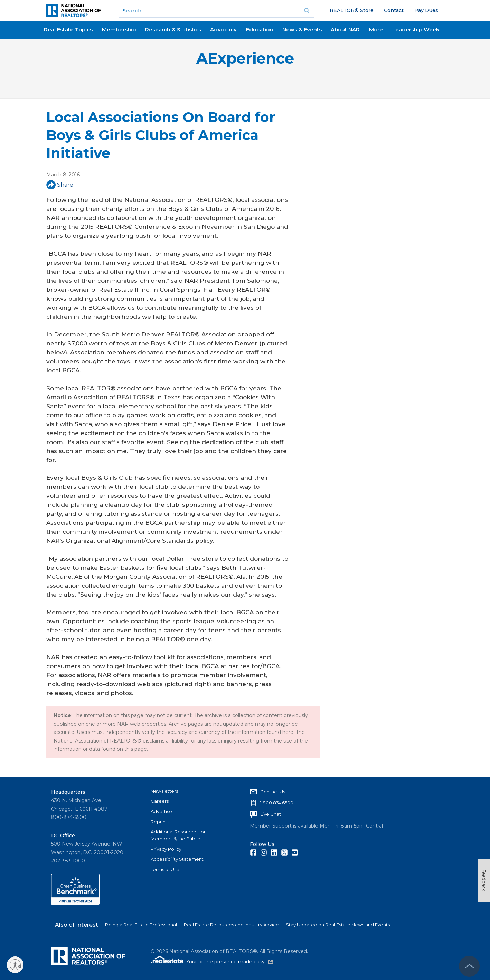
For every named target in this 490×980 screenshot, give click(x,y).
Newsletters (164, 791)
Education (260, 30)
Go (307, 11)
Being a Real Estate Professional (141, 925)
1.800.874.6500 (277, 803)
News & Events (302, 30)
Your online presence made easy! (229, 962)
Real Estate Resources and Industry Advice (231, 925)
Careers (160, 801)
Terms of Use (165, 869)
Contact (394, 10)
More (376, 30)
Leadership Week (416, 30)
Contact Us (273, 792)
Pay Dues (426, 10)
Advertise (161, 811)
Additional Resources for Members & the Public (178, 835)
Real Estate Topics (68, 30)
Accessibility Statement (177, 859)
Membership (119, 30)
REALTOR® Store (352, 10)
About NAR (345, 30)
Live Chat (271, 814)
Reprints (160, 822)
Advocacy (223, 30)
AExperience (245, 58)
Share (60, 185)
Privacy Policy (166, 849)
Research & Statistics (173, 30)
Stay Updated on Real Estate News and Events (338, 925)
